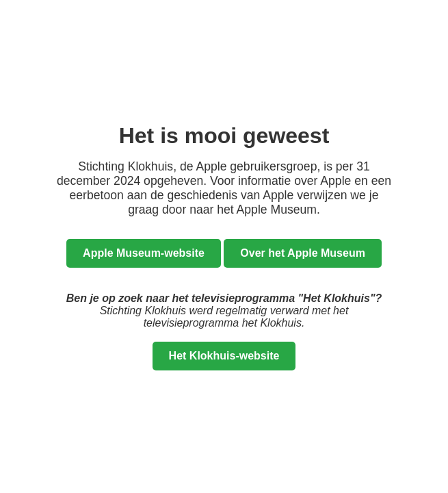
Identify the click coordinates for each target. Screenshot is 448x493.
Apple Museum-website (144, 253)
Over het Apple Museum (303, 253)
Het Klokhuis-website (224, 356)
